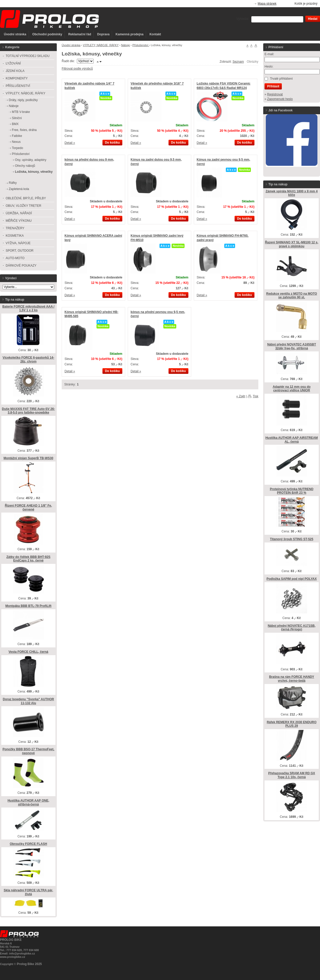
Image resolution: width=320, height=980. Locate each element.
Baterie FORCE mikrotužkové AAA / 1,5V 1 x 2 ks (28, 308)
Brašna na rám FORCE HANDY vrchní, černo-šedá (292, 679)
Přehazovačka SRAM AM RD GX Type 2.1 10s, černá (292, 775)
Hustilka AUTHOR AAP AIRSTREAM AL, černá (291, 440)
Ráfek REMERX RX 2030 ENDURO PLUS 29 (292, 724)
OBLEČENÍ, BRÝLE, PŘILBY (26, 198)
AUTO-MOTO (15, 258)
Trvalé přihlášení (281, 79)
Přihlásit (273, 86)
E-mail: (269, 54)
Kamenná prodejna (130, 34)
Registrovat (275, 94)
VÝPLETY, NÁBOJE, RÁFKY (101, 45)
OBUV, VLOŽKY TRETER (23, 206)
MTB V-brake (21, 112)
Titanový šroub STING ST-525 (292, 539)
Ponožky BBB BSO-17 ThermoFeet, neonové (29, 751)
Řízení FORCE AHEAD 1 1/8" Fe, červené (29, 508)
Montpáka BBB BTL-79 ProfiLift (29, 606)
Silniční (17, 118)
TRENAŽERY (15, 228)
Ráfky (13, 183)
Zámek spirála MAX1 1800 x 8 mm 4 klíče (291, 193)
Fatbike (17, 136)
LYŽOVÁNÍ (13, 63)
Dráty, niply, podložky (23, 100)
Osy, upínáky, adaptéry (31, 160)
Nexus (16, 142)
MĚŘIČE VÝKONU (19, 221)
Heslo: (269, 67)
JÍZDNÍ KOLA (15, 71)
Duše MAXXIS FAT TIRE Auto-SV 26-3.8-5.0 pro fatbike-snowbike (28, 411)
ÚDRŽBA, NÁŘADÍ (19, 213)
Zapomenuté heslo (280, 99)
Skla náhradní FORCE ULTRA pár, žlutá (28, 892)
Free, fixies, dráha (24, 130)
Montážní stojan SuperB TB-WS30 (29, 458)
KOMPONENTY (17, 78)
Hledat (313, 19)
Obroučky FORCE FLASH (29, 844)
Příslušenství (141, 45)
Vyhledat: (243, 19)
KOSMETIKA (15, 236)
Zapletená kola (19, 189)
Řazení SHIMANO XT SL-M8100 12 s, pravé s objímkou (292, 244)
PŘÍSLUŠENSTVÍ (18, 86)
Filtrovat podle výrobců (77, 69)
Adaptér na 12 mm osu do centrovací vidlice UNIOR (292, 389)
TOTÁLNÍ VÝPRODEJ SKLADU (28, 56)
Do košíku (112, 143)
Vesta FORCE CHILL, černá (28, 652)
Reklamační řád (80, 34)
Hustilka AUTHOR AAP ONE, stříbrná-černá (28, 802)
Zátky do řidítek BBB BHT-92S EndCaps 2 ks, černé (29, 559)
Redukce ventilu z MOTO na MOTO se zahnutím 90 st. (292, 296)
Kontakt (155, 34)
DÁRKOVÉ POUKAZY (21, 266)
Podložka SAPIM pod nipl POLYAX (292, 579)
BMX (15, 124)
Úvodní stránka (15, 34)
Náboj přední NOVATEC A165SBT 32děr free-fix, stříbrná (291, 346)
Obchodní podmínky (47, 34)
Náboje (125, 45)
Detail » (70, 143)
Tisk (255, 396)
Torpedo (17, 148)
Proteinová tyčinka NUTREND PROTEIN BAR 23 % (292, 491)
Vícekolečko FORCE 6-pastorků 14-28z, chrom (28, 360)
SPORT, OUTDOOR (20, 251)
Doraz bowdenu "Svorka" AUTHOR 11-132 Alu (28, 701)
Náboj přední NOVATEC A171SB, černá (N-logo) (291, 628)
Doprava (103, 34)
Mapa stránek (267, 4)
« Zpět (241, 396)
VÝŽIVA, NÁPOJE (18, 243)
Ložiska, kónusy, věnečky (34, 172)
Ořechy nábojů (25, 166)
